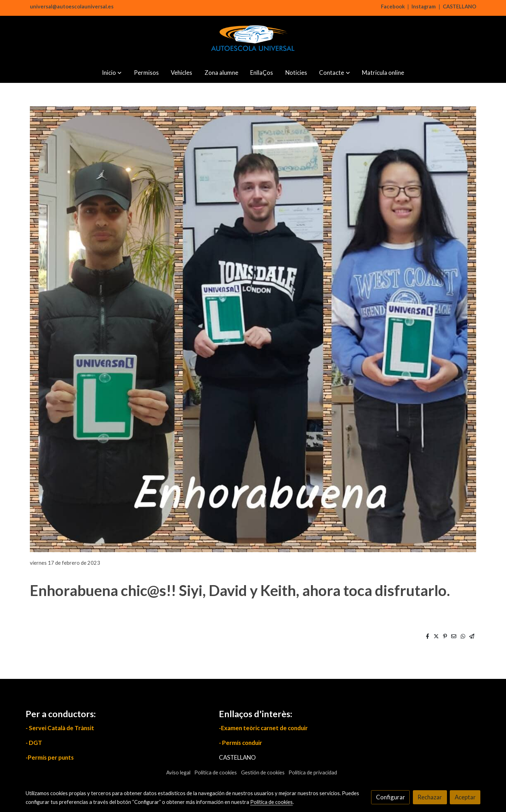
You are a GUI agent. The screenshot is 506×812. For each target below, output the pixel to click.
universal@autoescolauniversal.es (72, 6)
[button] (112, 73)
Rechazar (430, 797)
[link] (253, 39)
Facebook (393, 6)
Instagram (424, 6)
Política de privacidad (313, 772)
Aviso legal (178, 772)
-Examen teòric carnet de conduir (263, 728)
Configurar (391, 797)
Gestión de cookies (263, 772)
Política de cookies (216, 772)
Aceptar (465, 797)
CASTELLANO (459, 6)
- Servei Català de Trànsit (60, 728)
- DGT (34, 743)
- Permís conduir (241, 743)
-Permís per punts (50, 757)
